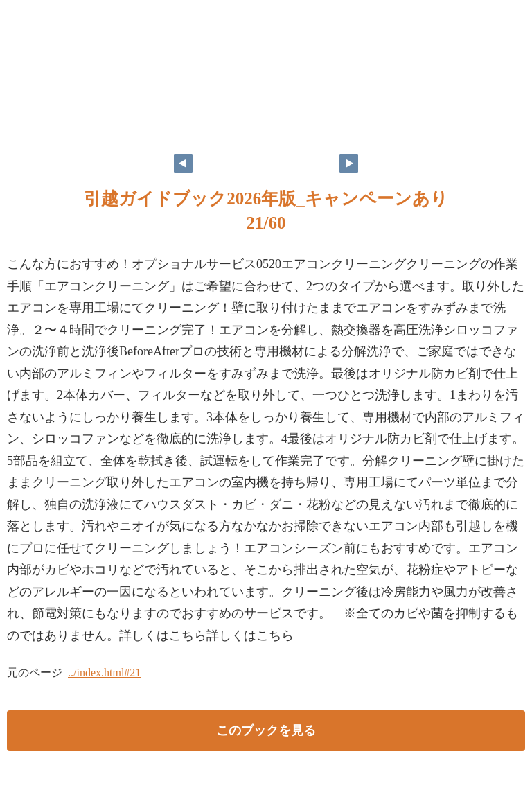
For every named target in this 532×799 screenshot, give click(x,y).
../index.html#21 (104, 673)
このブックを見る (266, 730)
